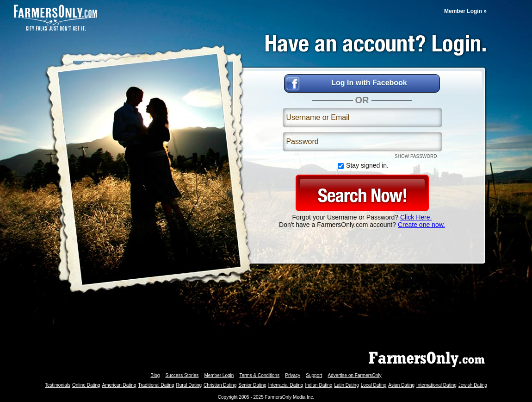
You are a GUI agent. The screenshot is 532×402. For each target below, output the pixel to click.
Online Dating (86, 385)
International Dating (436, 385)
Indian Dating (319, 385)
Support (314, 375)
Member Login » (465, 11)
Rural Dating (189, 385)
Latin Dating (346, 385)
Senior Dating (252, 385)
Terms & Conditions (259, 375)
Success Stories (182, 375)
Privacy (293, 375)
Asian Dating (401, 385)
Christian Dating (220, 385)
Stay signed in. (362, 166)
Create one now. (421, 225)
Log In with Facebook (369, 83)
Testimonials (58, 385)
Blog (155, 375)
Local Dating (374, 385)
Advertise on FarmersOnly (354, 375)
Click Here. (416, 217)
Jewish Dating (473, 385)
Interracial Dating (286, 385)
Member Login (219, 375)
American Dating (119, 385)
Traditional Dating (156, 385)
